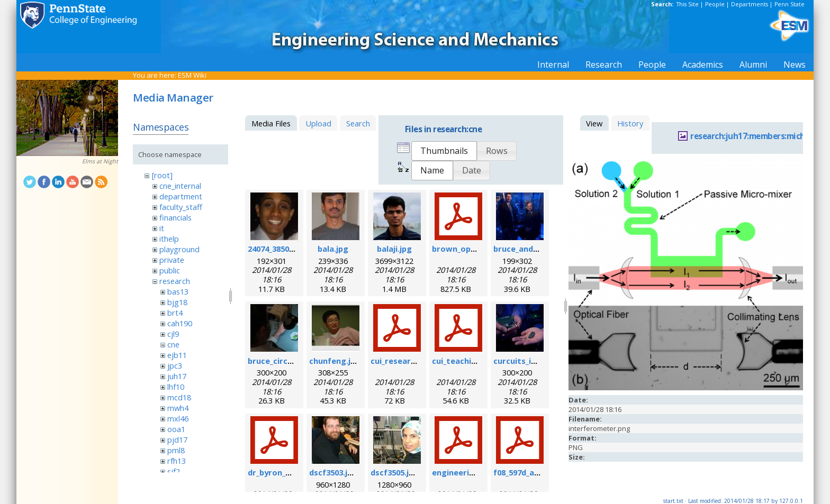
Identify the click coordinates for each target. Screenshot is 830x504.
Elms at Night (100, 161)
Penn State (790, 4)
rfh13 (177, 461)
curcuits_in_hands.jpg (535, 361)
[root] (162, 175)
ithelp (169, 239)
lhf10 (176, 387)
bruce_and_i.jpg (523, 249)
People (715, 4)
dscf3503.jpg (333, 472)
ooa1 (176, 429)
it (162, 228)
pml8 (176, 450)
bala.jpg (333, 249)
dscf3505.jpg (395, 472)
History (630, 123)
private (172, 260)
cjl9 (173, 334)
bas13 (178, 291)
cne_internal (180, 186)
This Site (688, 4)
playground (179, 249)
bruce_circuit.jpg (280, 361)
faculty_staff (181, 207)
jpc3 (175, 365)
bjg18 (177, 302)
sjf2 (174, 471)
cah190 (180, 323)
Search (358, 123)
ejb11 (177, 355)
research (175, 281)
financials (175, 217)
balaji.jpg (394, 249)
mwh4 (178, 408)
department (181, 196)
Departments (750, 4)
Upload (318, 123)
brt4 (175, 313)
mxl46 (178, 418)
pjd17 (177, 439)
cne (173, 344)
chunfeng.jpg (335, 361)
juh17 (177, 376)
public (170, 270)
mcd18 (179, 397)
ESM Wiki (192, 75)
